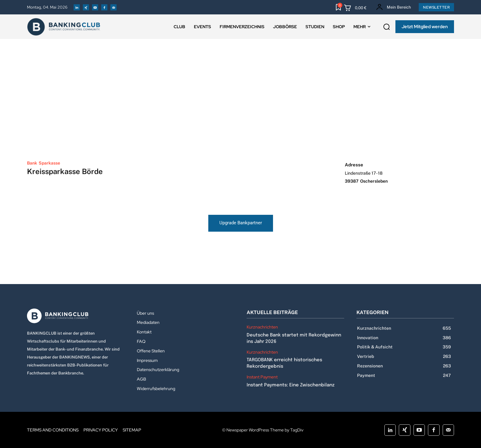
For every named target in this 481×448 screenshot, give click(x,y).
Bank (32, 163)
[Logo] (76, 316)
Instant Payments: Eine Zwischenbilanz (291, 385)
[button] (387, 27)
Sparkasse (49, 163)
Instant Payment (262, 377)
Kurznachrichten (262, 327)
